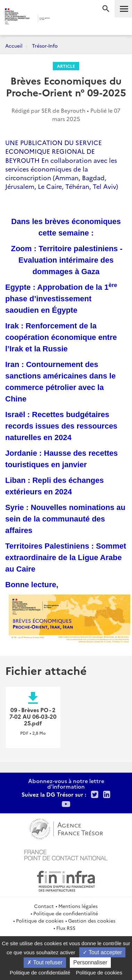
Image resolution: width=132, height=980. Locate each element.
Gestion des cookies (92, 921)
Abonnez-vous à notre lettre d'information (66, 783)
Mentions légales (78, 906)
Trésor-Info (45, 46)
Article (66, 66)
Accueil (14, 46)
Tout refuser (45, 962)
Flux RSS (66, 928)
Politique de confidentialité (66, 913)
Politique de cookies (40, 921)
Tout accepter (102, 952)
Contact (44, 906)
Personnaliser (90, 962)
